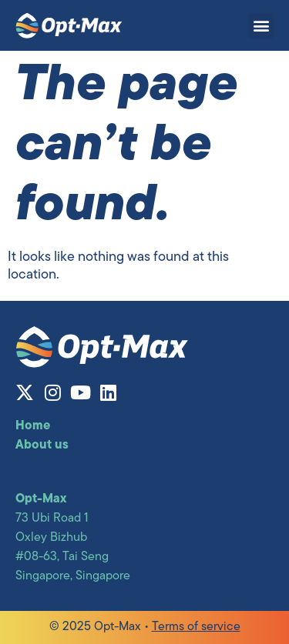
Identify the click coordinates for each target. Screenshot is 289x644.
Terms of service (196, 627)
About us (42, 445)
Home (33, 426)
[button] (261, 26)
